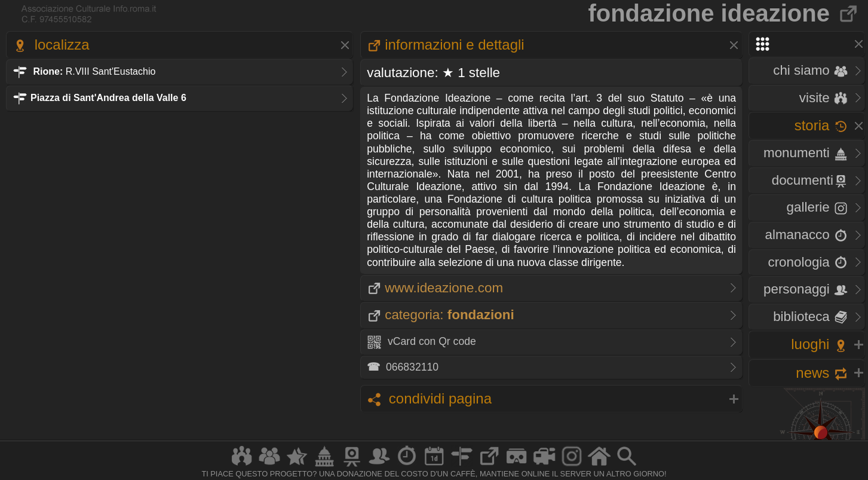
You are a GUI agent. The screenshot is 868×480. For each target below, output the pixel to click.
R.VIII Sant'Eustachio (84, 71)
